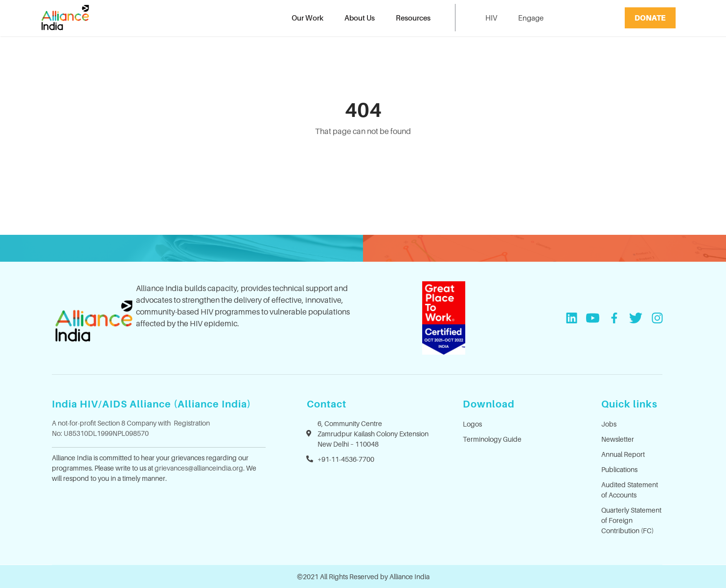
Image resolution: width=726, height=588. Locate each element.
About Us (360, 18)
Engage (531, 18)
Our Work (307, 18)
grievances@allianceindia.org (199, 468)
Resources (413, 18)
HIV (491, 18)
